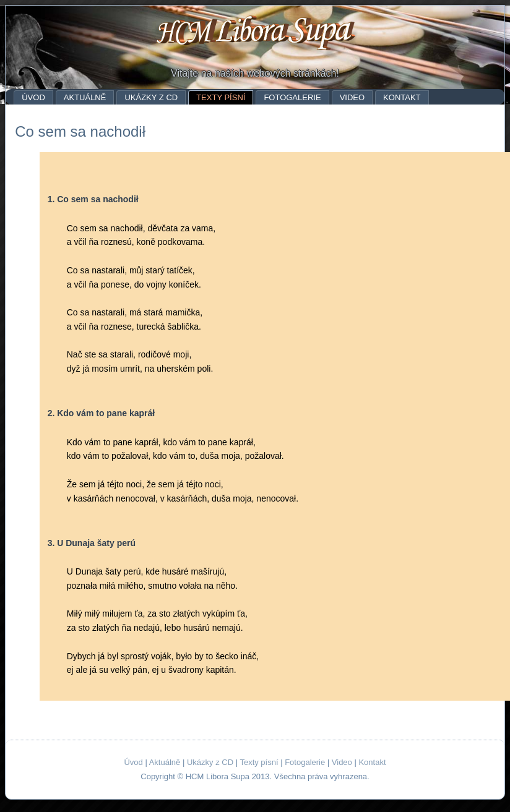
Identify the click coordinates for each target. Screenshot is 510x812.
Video (352, 97)
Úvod (33, 97)
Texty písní (221, 97)
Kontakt (402, 97)
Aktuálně (85, 97)
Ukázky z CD (151, 97)
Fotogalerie (292, 97)
